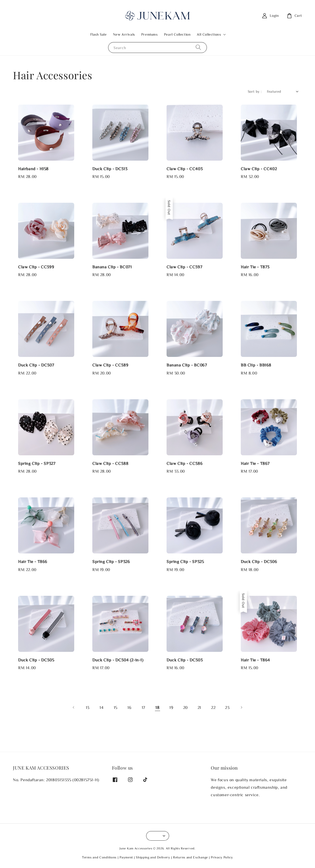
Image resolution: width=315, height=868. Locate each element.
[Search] (198, 47)
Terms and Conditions (99, 857)
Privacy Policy (222, 857)
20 (185, 707)
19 (171, 707)
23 (227, 707)
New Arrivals (124, 34)
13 (88, 707)
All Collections (209, 34)
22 (213, 707)
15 (116, 707)
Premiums (149, 34)
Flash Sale (99, 34)
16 (129, 707)
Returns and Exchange (190, 857)
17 (144, 707)
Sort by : (255, 91)
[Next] (241, 707)
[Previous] (74, 707)
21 (199, 707)
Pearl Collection (177, 34)
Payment (126, 857)
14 (102, 707)
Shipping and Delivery (153, 857)
